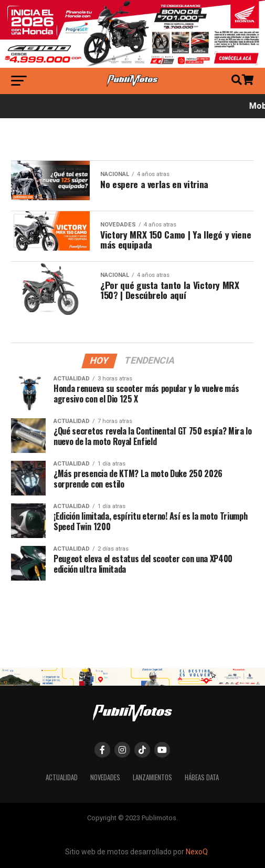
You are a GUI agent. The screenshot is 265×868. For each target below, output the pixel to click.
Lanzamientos (152, 777)
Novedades (105, 777)
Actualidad (62, 777)
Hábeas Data (202, 777)
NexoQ (197, 852)
